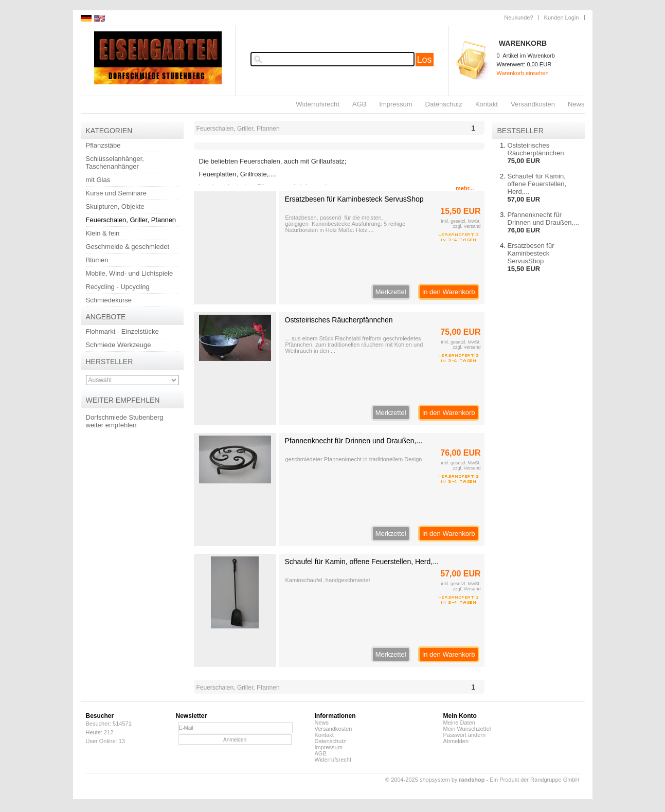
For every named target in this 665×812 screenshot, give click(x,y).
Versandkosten (533, 104)
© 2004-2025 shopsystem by (435, 780)
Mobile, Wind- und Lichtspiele (130, 273)
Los (425, 60)
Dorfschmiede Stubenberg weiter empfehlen (125, 421)
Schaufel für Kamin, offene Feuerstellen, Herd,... (362, 562)
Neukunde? (518, 17)
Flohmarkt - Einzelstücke (122, 331)
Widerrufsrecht (318, 104)
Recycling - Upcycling (118, 287)
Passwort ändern (465, 735)
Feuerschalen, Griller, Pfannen (131, 220)
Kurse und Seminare (116, 193)
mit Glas (98, 180)
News (576, 104)
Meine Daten (459, 723)
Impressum (396, 104)
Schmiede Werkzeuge (119, 345)
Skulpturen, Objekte (115, 206)
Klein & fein (103, 233)
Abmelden (456, 741)
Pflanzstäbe (103, 145)
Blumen (97, 260)
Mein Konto (460, 716)
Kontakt (487, 104)
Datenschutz (444, 104)
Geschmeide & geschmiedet (128, 247)
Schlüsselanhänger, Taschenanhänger (115, 163)
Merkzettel (391, 292)
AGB (359, 104)
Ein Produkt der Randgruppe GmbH (534, 780)
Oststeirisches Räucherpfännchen (339, 320)
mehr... (465, 188)
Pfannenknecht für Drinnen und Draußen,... (354, 441)
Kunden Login (562, 17)
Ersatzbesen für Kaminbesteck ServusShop (354, 199)
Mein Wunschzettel (467, 729)
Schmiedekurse (109, 300)
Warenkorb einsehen (523, 73)
